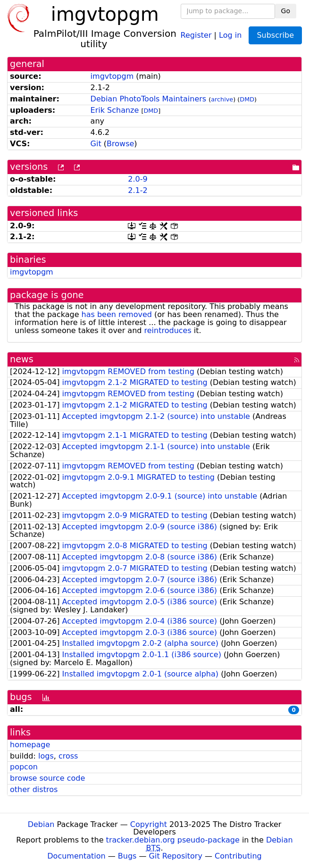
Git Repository (176, 856)
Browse (120, 144)
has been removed (117, 314)
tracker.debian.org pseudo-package (173, 840)
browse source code (47, 778)
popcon (24, 767)
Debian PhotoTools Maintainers (149, 99)
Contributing (238, 856)
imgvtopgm (112, 76)
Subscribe (275, 35)
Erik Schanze (115, 110)
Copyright (149, 824)
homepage (30, 745)
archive (222, 99)
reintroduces (168, 330)
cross (68, 756)
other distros (34, 789)
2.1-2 (138, 190)
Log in (230, 35)
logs (46, 756)
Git (96, 144)
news (22, 359)
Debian (41, 824)
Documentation (76, 856)
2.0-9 (138, 179)
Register (196, 35)
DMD (247, 99)
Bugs (127, 856)
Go (286, 11)
